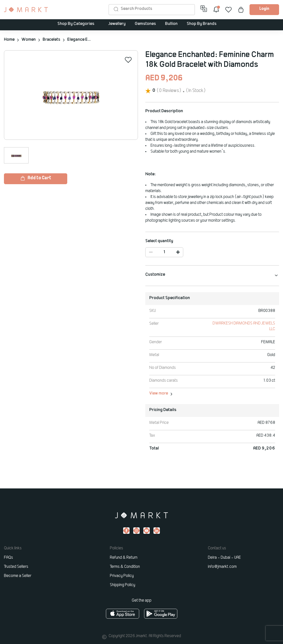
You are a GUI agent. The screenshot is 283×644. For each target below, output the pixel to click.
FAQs (8, 558)
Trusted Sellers (16, 567)
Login (264, 9)
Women (29, 40)
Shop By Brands (202, 24)
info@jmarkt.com (222, 567)
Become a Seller (18, 576)
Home (9, 40)
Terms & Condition (125, 567)
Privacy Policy (122, 576)
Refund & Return (124, 558)
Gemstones (145, 24)
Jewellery (117, 24)
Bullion (171, 24)
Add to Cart (35, 178)
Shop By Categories (76, 24)
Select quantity (159, 241)
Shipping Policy (123, 585)
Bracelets (52, 40)
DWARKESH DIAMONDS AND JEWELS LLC (251, 326)
